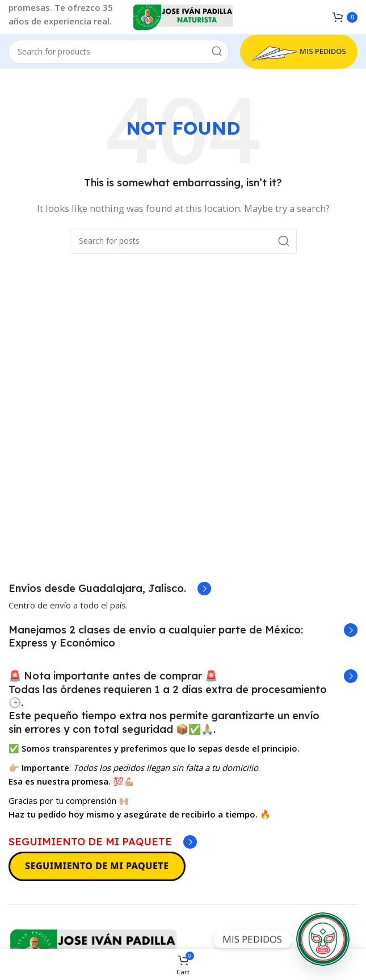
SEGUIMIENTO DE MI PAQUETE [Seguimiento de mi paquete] (97, 866)
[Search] (119, 52)
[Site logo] (183, 16)
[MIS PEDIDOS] (323, 939)
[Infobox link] (110, 589)
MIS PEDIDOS (299, 52)
